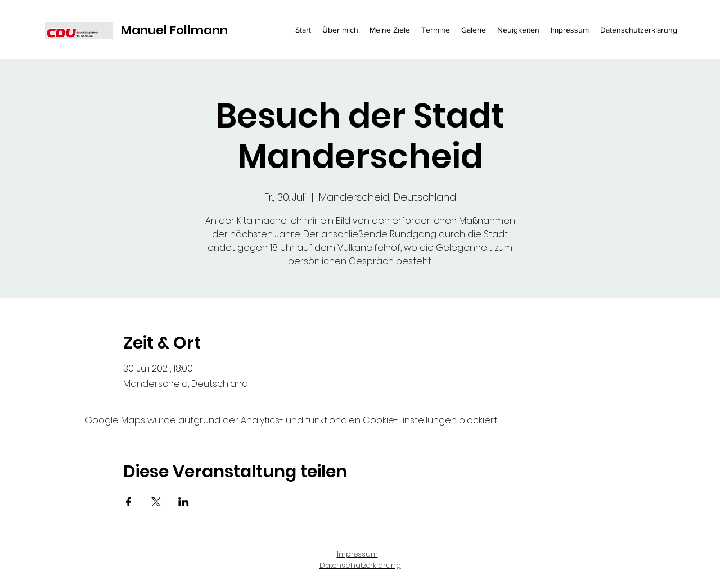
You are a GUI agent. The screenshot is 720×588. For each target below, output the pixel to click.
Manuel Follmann (174, 30)
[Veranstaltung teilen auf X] (156, 502)
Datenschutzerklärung (360, 565)
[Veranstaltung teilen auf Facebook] (129, 502)
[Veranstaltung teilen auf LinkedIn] (184, 502)
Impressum (357, 554)
